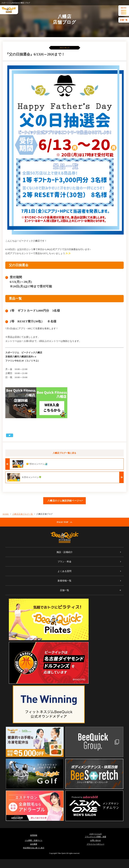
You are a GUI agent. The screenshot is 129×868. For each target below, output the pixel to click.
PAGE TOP (64, 522)
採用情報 (34, 835)
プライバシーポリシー (96, 844)
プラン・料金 (64, 562)
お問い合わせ (96, 840)
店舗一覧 (124, 20)
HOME (6, 514)
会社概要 (34, 844)
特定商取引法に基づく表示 (34, 848)
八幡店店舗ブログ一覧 (23, 514)
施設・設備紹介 (65, 552)
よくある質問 (64, 571)
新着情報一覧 (64, 581)
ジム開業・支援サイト (34, 840)
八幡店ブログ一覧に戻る (64, 453)
